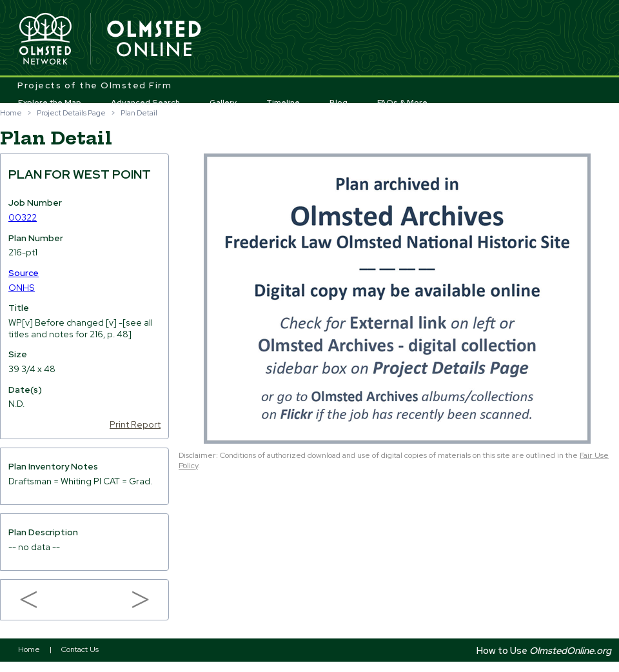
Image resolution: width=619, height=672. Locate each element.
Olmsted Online (155, 39)
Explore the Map (50, 103)
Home (11, 113)
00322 (23, 217)
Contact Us (80, 649)
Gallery (223, 103)
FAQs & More (402, 103)
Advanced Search (145, 103)
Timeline (283, 103)
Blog (339, 103)
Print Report (135, 424)
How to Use (544, 650)
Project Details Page (71, 113)
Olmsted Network (45, 39)
